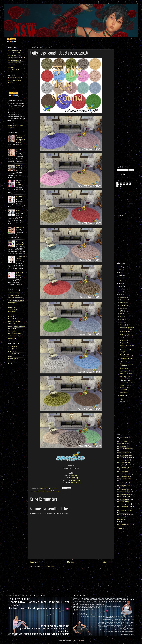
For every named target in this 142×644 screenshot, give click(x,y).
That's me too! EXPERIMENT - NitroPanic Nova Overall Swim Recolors (20, 139)
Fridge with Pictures (126, 343)
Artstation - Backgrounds (15, 293)
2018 (120, 289)
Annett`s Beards (121, 517)
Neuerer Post (35, 562)
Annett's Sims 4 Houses (124, 474)
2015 (120, 399)
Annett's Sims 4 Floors (123, 465)
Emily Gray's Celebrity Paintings (126, 365)
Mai (122, 317)
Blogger (81, 640)
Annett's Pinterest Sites (15, 55)
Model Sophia (124, 392)
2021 (120, 281)
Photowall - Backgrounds (15, 319)
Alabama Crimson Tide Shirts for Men (127, 377)
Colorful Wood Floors (126, 359)
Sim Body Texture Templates (16, 326)
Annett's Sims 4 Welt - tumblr (16, 58)
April (122, 319)
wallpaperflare (12, 338)
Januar (122, 396)
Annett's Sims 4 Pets (123, 483)
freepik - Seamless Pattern (16, 300)
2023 (120, 275)
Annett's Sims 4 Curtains (124, 458)
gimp (9, 305)
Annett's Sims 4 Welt (16, 78)
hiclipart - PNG (12, 307)
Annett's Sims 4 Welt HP (15, 60)
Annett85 (74, 475)
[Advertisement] (125, 74)
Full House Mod (12, 303)
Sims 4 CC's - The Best (14, 70)
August (123, 308)
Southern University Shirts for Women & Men (127, 336)
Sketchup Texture (13, 359)
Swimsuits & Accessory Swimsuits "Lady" (127, 328)
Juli (121, 311)
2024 (120, 272)
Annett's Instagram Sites (15, 50)
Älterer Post (107, 562)
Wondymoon (76, 480)
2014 (120, 402)
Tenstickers (11, 361)
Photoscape (11, 316)
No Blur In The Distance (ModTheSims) (14, 311)
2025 (120, 270)
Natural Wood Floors (126, 385)
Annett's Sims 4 (121, 446)
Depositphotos (12, 346)
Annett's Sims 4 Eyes (123, 463)
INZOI (118, 522)
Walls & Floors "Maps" (126, 374)
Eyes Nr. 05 (123, 361)
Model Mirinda (124, 340)
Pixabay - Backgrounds (14, 321)
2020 (120, 284)
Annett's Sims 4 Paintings (124, 479)
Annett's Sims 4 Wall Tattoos (125, 506)
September (124, 305)
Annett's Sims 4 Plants (123, 492)
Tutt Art (10, 364)
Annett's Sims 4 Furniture (124, 467)
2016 (120, 295)
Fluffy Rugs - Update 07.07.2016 (19, 182)
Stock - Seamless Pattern (15, 336)
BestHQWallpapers (13, 295)
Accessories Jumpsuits (127, 332)
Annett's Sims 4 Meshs (123, 476)
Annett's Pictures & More (15, 53)
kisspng (10, 356)
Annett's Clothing (122, 441)
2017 (120, 292)
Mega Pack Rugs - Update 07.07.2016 (126, 355)
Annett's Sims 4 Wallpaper (124, 511)
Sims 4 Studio (12, 331)
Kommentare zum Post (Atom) (46, 566)
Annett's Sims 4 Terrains (124, 504)
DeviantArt (11, 349)
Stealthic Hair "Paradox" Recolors (20, 274)
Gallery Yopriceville (13, 354)
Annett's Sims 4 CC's (40, 491)
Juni (122, 314)
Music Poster (20, 165)
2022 (120, 278)
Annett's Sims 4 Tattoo (123, 499)
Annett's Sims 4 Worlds (123, 515)
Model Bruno (124, 368)
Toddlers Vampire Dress (20, 211)
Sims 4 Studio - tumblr (14, 333)
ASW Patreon (11, 65)
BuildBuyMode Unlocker (15, 298)
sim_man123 (75, 483)
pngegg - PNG (12, 324)
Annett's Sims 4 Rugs (53, 491)
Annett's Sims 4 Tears (123, 502)
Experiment (11, 68)
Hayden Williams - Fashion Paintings (20, 258)
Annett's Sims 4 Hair (122, 472)
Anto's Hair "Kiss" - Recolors (126, 389)
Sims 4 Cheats (12, 329)
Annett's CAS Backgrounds (124, 437)
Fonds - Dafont (12, 351)
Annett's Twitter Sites (14, 63)
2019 (120, 286)
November (124, 300)
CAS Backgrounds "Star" (127, 371)
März (122, 322)
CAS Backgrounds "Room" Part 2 (20, 243)
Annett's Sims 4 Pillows (123, 489)
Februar (123, 325)
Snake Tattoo (20, 227)
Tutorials (119, 528)
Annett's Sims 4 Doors (123, 460)
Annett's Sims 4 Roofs (123, 494)
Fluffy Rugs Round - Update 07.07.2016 (126, 382)
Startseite (71, 562)
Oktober (123, 303)
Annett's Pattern (121, 444)
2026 (120, 267)
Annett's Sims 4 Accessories (125, 449)
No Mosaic (11, 314)
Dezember (124, 297)
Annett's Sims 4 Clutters (124, 455)
